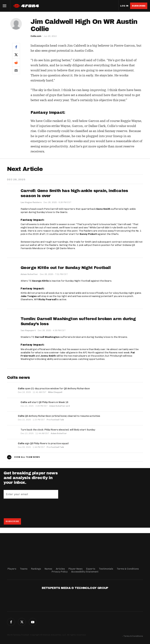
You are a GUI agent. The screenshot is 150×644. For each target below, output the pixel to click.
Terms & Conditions (128, 569)
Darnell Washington (47, 337)
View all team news (27, 457)
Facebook (11, 622)
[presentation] (31, 508)
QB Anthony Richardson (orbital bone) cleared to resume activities (59, 416)
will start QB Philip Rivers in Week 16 (44, 402)
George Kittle (40, 281)
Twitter (22, 622)
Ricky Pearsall (47, 299)
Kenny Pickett (88, 234)
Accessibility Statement (85, 572)
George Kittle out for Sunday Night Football (66, 268)
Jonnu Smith (48, 356)
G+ (33, 622)
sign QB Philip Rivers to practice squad (43, 443)
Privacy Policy (60, 572)
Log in (124, 6)
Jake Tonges (29, 296)
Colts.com (36, 36)
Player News (76, 569)
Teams (24, 569)
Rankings (36, 569)
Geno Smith (103, 209)
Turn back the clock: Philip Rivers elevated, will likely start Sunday (58, 430)
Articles (60, 569)
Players (12, 569)
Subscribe (139, 6)
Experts (91, 569)
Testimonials (106, 569)
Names (48, 569)
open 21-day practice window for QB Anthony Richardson (54, 388)
